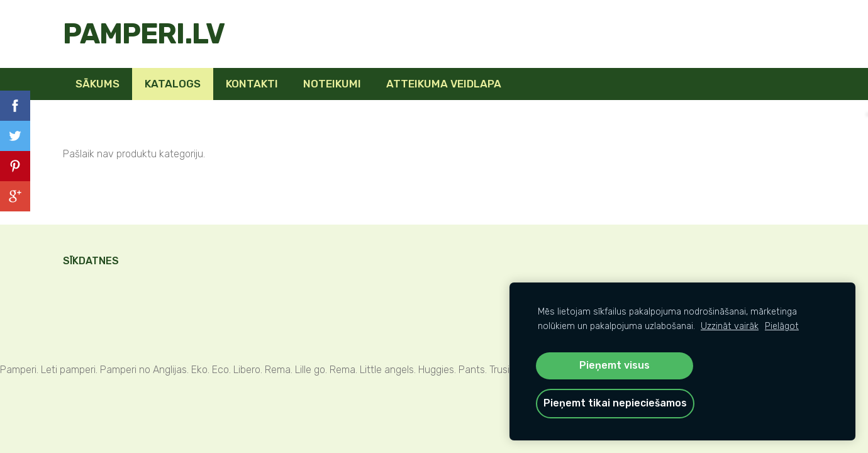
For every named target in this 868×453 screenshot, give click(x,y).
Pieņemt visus (615, 365)
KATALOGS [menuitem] (173, 84)
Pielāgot (782, 326)
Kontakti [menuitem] (252, 84)
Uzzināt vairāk (730, 326)
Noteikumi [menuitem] (332, 84)
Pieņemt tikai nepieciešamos (615, 403)
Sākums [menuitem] (97, 84)
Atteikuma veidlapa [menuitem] (444, 84)
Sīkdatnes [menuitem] (91, 261)
